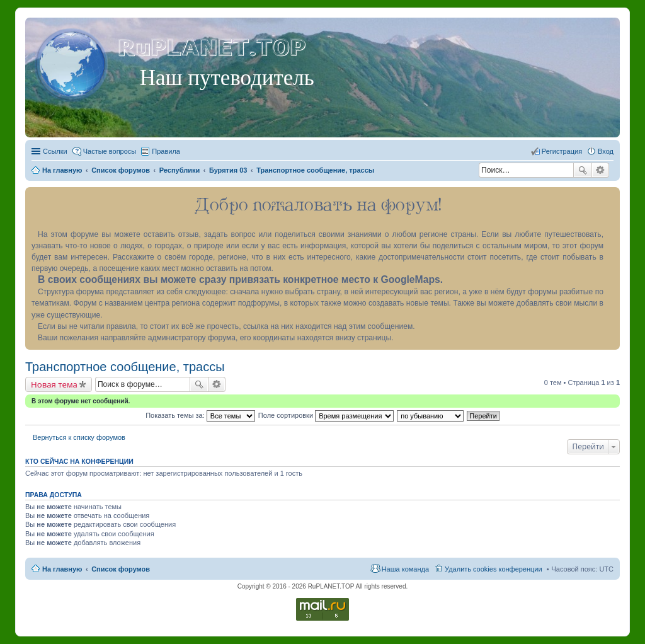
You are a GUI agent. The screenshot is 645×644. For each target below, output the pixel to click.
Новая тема (54, 384)
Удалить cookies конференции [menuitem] (494, 569)
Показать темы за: (200, 415)
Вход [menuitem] (606, 151)
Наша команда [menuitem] (405, 569)
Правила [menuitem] (166, 151)
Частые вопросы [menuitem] (110, 151)
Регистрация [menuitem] (562, 151)
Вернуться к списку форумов (79, 437)
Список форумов (121, 569)
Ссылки (55, 151)
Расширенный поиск (601, 170)
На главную (62, 569)
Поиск (583, 170)
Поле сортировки (326, 415)
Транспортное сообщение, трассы (125, 367)
